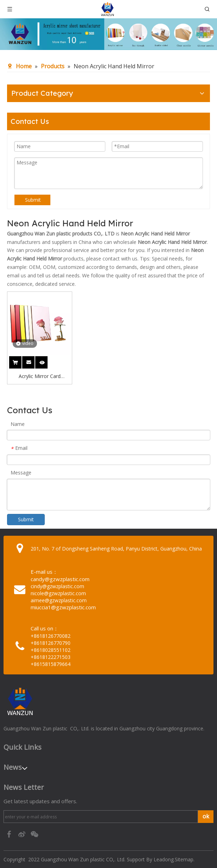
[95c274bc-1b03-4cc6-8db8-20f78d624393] (108, 34)
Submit (33, 200)
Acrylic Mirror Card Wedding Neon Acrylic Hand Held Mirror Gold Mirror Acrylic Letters (40, 377)
